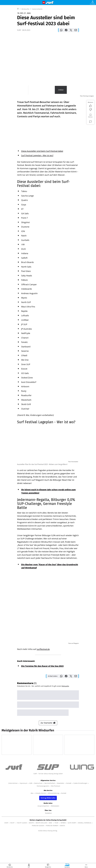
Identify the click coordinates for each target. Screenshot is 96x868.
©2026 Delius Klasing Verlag (48, 859)
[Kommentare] (90, 147)
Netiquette (65, 708)
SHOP (6, 851)
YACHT (12, 851)
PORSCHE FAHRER (52, 854)
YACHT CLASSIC (22, 851)
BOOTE (31, 851)
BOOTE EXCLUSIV (41, 851)
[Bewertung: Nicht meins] (90, 135)
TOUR (57, 851)
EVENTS (62, 854)
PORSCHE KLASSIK (38, 854)
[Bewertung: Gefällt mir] (90, 131)
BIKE (51, 851)
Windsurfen (25, 34)
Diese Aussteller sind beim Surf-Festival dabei (42, 148)
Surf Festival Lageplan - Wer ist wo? (37, 152)
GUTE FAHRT (72, 851)
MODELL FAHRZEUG (85, 851)
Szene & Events (37, 34)
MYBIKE (63, 851)
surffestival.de (43, 646)
